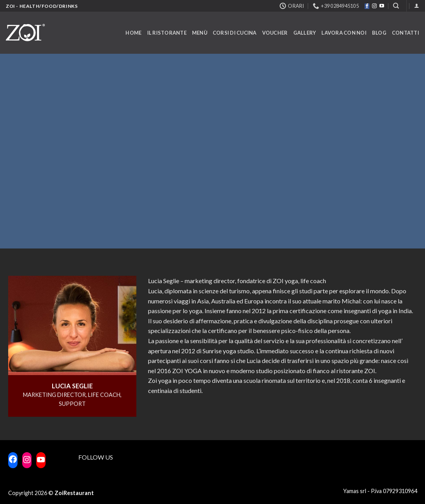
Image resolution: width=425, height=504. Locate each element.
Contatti (406, 33)
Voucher (275, 33)
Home (133, 33)
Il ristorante (167, 33)
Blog (379, 33)
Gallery (305, 33)
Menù (200, 33)
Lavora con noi (344, 33)
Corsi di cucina (235, 33)
